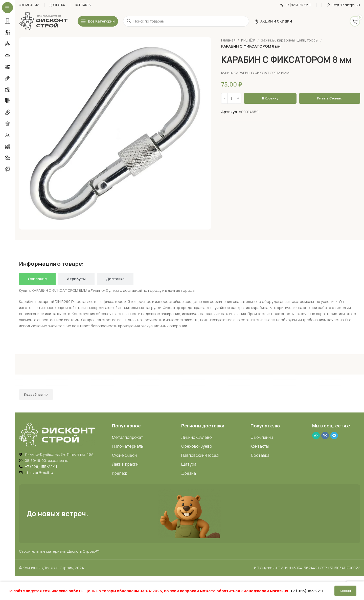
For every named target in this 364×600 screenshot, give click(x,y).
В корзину (270, 98)
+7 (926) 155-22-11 (308, 591)
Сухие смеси (124, 455)
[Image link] (57, 434)
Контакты (260, 446)
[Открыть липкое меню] (98, 21)
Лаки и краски (125, 464)
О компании (262, 437)
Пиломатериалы (128, 446)
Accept (345, 591)
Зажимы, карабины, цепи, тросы (290, 40)
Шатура (189, 464)
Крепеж (119, 473)
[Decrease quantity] (224, 98)
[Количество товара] (231, 98)
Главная (228, 40)
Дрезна (189, 473)
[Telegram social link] (334, 436)
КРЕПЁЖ (248, 40)
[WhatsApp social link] (316, 436)
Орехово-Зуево (197, 446)
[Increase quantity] (238, 98)
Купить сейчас (330, 98)
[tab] (37, 279)
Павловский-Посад (200, 455)
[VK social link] (325, 436)
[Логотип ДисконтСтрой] (43, 21)
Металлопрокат (128, 437)
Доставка (260, 455)
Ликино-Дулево (197, 437)
